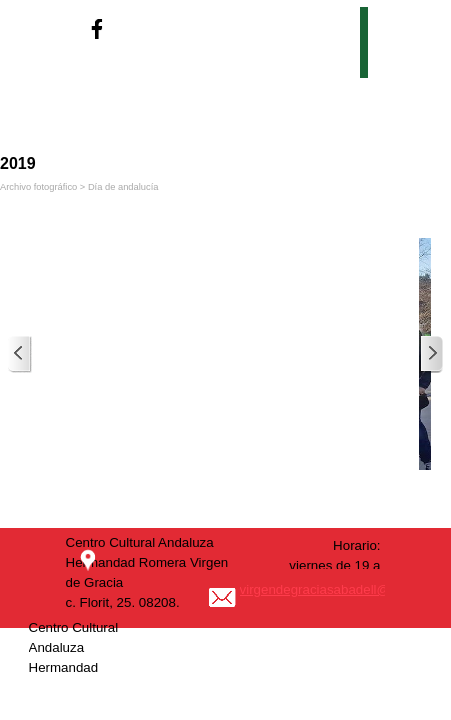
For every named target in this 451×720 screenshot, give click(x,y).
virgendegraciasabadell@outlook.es (345, 589)
